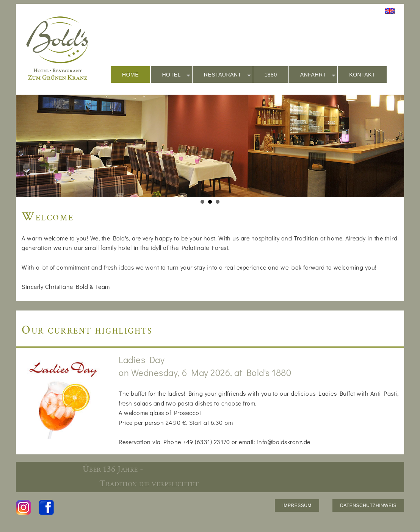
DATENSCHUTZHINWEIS (368, 505)
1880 (271, 75)
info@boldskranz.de (284, 442)
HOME (130, 75)
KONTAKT (362, 75)
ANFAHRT (318, 75)
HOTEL (176, 75)
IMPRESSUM (297, 505)
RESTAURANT (227, 75)
